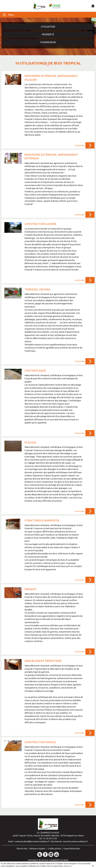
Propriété (48, 34)
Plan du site (22, 849)
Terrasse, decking (37, 289)
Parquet (31, 589)
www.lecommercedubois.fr (75, 841)
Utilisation (48, 27)
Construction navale (40, 742)
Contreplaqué (35, 371)
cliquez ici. (68, 866)
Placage (30, 442)
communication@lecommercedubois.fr (32, 841)
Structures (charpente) (42, 520)
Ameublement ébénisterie (43, 661)
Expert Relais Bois (72, 849)
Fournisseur (48, 42)
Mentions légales (37, 849)
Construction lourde (40, 224)
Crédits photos (55, 849)
